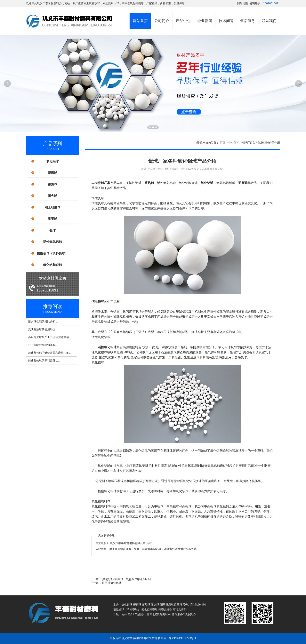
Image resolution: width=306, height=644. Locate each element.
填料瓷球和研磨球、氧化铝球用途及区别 (126, 579)
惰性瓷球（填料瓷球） (52, 253)
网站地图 (243, 3)
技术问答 (226, 21)
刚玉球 (52, 219)
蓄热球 (52, 184)
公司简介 (162, 21)
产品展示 (140, 614)
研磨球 (52, 173)
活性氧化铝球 (52, 242)
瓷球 (52, 230)
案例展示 (165, 614)
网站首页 (140, 21)
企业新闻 (205, 21)
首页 (222, 143)
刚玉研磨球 (52, 207)
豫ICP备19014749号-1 (182, 638)
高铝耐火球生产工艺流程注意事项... (50, 337)
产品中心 (183, 21)
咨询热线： (256, 3)
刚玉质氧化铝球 (111, 583)
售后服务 (248, 21)
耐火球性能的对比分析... (43, 322)
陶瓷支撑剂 (165, 609)
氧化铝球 (52, 161)
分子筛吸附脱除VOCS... (43, 345)
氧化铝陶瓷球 (52, 265)
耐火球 (52, 196)
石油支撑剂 (180, 609)
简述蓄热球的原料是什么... (44, 361)
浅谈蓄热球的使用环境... (43, 329)
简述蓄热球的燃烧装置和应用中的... (50, 353)
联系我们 (269, 21)
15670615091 (271, 3)
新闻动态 (152, 614)
